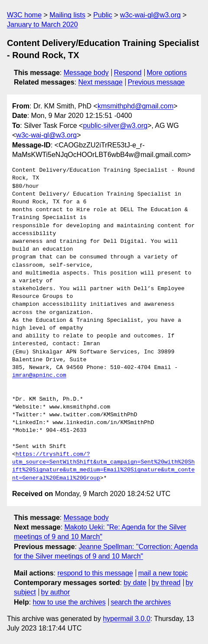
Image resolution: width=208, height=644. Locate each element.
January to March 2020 (42, 25)
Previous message (156, 82)
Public (103, 15)
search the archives (141, 602)
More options (167, 73)
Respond (128, 73)
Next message (101, 82)
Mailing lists (67, 15)
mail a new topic (163, 573)
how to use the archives (69, 602)
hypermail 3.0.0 (126, 619)
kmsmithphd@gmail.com (135, 106)
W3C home (24, 15)
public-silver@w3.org (115, 126)
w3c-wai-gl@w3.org (150, 15)
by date (135, 583)
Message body (86, 73)
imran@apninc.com (39, 376)
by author (56, 592)
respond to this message (95, 573)
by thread (166, 583)
